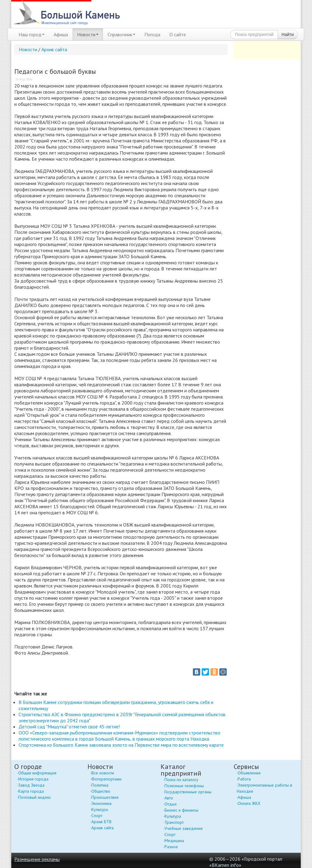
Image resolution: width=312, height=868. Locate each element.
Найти (288, 34)
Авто (169, 798)
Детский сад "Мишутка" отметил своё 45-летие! (69, 727)
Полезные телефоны (184, 786)
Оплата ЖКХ (249, 803)
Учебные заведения (184, 828)
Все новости (103, 773)
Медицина (174, 841)
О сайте (178, 34)
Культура (100, 809)
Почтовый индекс (35, 797)
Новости (88, 34)
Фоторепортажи (106, 779)
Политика (100, 785)
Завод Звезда (31, 785)
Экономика (101, 803)
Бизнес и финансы (181, 810)
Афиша (61, 34)
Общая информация (37, 773)
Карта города (31, 791)
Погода (152, 34)
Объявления (249, 773)
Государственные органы (188, 792)
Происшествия (105, 797)
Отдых (171, 804)
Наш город (32, 34)
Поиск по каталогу (181, 780)
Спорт (97, 816)
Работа (244, 779)
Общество (101, 791)
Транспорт (174, 822)
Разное (171, 847)
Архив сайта (54, 49)
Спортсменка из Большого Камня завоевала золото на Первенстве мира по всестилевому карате (121, 745)
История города (33, 779)
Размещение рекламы (37, 859)
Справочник (121, 34)
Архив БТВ (101, 822)
